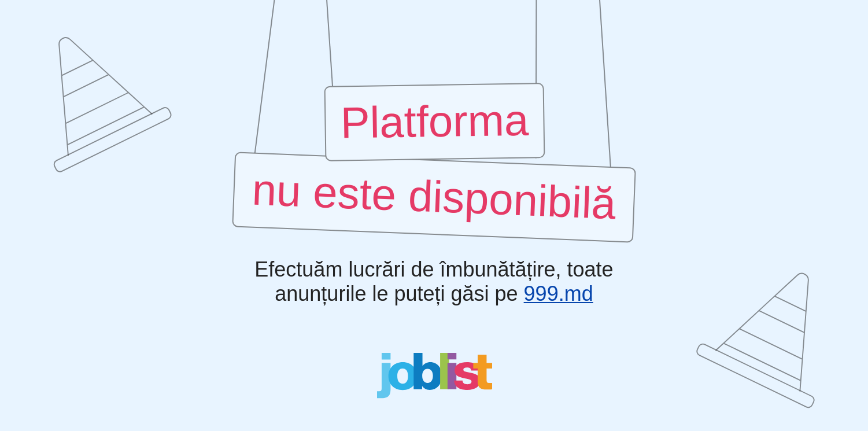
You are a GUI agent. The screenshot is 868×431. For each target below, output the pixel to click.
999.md (559, 294)
